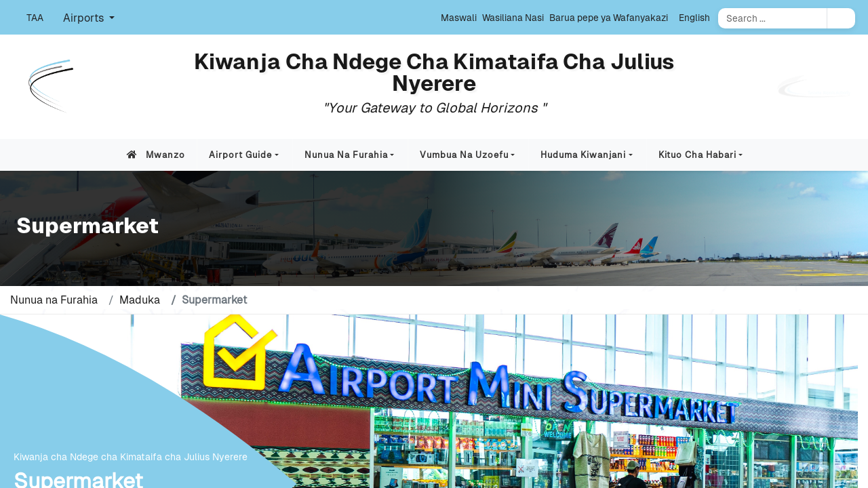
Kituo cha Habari (697, 155)
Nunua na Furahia (346, 155)
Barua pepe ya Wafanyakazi (609, 18)
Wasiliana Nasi (513, 18)
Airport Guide (240, 155)
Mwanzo (153, 155)
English (694, 18)
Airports (85, 18)
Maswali (459, 18)
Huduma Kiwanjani (583, 155)
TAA (35, 18)
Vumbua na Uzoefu (464, 155)
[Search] (772, 18)
